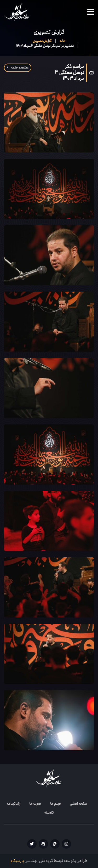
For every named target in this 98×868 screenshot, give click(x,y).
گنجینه (49, 813)
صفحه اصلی (79, 804)
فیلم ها (55, 804)
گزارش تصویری (42, 41)
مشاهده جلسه (18, 68)
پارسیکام (17, 861)
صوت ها (35, 804)
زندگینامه (13, 804)
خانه (63, 41)
